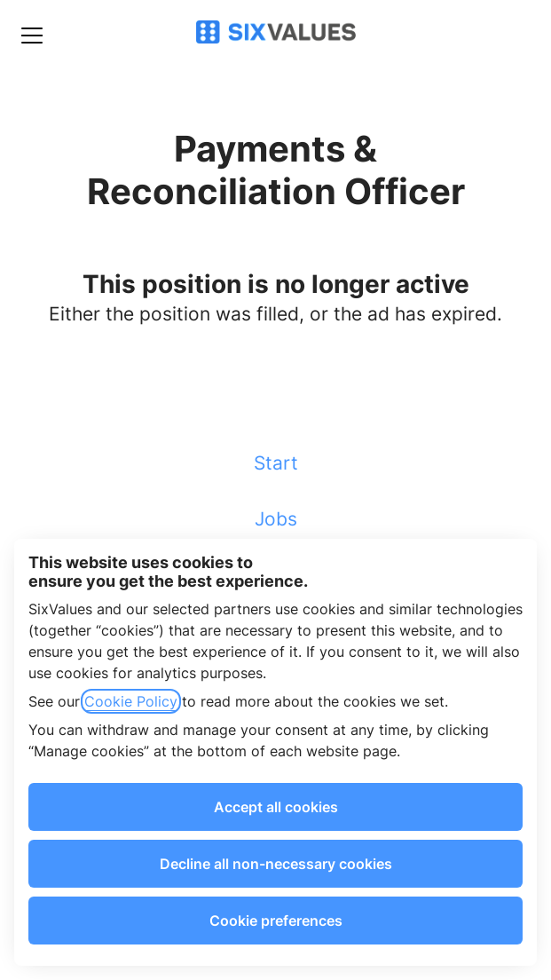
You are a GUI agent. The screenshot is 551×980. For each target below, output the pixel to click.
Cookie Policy (131, 701)
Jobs (276, 519)
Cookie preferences (276, 921)
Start (276, 463)
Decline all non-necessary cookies (276, 864)
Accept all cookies (276, 807)
